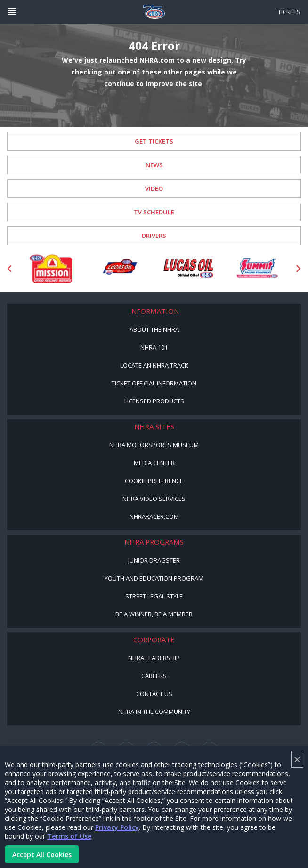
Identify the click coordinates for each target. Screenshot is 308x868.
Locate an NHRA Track (154, 365)
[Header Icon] (12, 12)
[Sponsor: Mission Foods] (51, 269)
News (154, 165)
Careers (154, 676)
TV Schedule (154, 212)
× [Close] (297, 759)
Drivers (154, 236)
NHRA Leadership (154, 658)
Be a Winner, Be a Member (154, 614)
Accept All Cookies (42, 855)
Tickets (289, 12)
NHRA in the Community (154, 712)
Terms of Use (69, 836)
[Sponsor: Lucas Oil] (188, 269)
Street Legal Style (154, 596)
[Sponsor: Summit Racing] (257, 269)
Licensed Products (154, 401)
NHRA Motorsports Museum (154, 445)
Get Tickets (154, 141)
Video (154, 188)
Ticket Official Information (154, 383)
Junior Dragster (154, 560)
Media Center (154, 463)
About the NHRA (154, 329)
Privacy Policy (117, 827)
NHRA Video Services (154, 499)
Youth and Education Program (154, 578)
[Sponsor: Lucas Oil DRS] (120, 269)
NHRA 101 (154, 347)
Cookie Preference (154, 481)
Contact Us (154, 694)
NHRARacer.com (154, 516)
